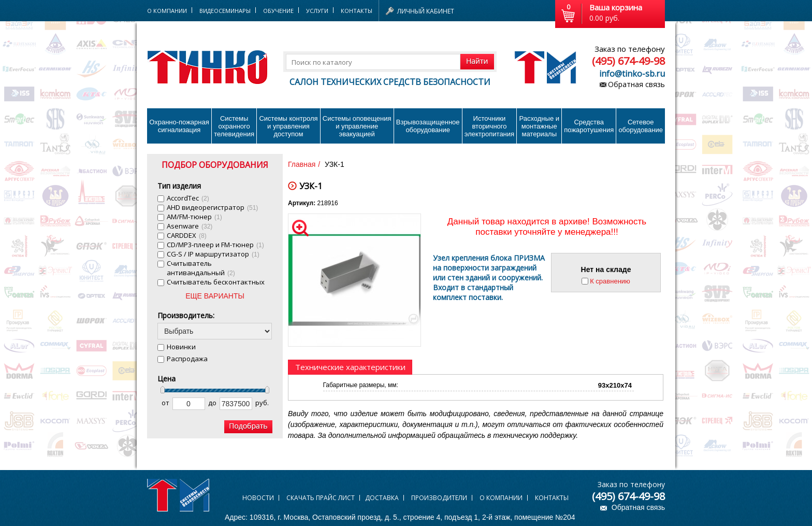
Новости (258, 498)
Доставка (382, 498)
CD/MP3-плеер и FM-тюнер (215, 245)
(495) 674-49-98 (628, 61)
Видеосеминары (225, 11)
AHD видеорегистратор (212, 207)
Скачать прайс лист (321, 498)
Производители (439, 498)
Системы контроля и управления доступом (288, 126)
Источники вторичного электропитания (489, 126)
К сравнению (610, 281)
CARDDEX (187, 235)
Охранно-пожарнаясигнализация (179, 126)
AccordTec (188, 198)
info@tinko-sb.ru (632, 74)
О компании (501, 498)
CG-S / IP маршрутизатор (213, 254)
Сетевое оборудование (641, 126)
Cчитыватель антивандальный (201, 268)
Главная (302, 164)
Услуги (317, 11)
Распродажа (187, 359)
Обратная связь (636, 84)
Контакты (357, 11)
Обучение (278, 11)
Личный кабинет (426, 11)
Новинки (181, 347)
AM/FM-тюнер (194, 217)
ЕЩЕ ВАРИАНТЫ (215, 296)
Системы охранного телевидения (234, 126)
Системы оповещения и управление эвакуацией (357, 126)
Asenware (190, 226)
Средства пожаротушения (589, 126)
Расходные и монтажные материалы (539, 126)
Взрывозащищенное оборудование (428, 126)
